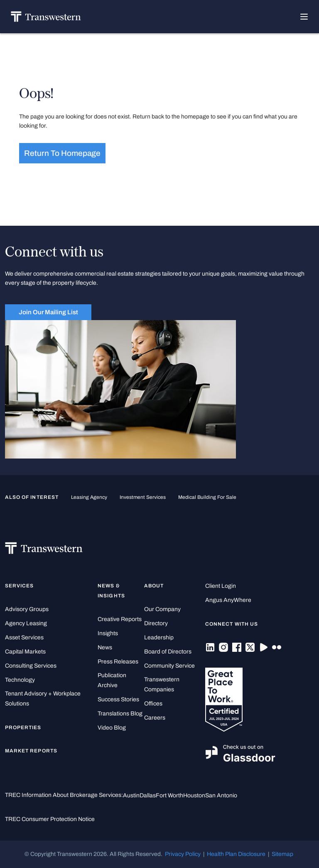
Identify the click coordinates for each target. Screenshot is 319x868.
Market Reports (31, 751)
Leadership (159, 637)
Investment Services (143, 497)
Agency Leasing (26, 623)
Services (19, 586)
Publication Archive (112, 680)
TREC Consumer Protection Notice (50, 819)
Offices (153, 704)
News (105, 647)
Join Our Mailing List (48, 312)
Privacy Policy (183, 854)
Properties (23, 727)
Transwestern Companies (162, 684)
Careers (155, 718)
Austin (131, 795)
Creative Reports (120, 619)
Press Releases (118, 662)
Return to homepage (62, 153)
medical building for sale (207, 497)
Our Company (162, 609)
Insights (108, 633)
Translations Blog (120, 714)
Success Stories (118, 699)
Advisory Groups (27, 609)
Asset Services (24, 637)
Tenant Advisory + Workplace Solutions (43, 699)
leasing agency (89, 497)
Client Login (221, 586)
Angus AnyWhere (228, 600)
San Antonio (221, 795)
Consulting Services (31, 666)
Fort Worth (169, 795)
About (154, 586)
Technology (20, 680)
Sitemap (282, 854)
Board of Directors (168, 652)
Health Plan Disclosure (236, 854)
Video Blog (112, 728)
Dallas (148, 795)
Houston (194, 795)
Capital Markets (25, 652)
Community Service (169, 666)
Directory (156, 623)
